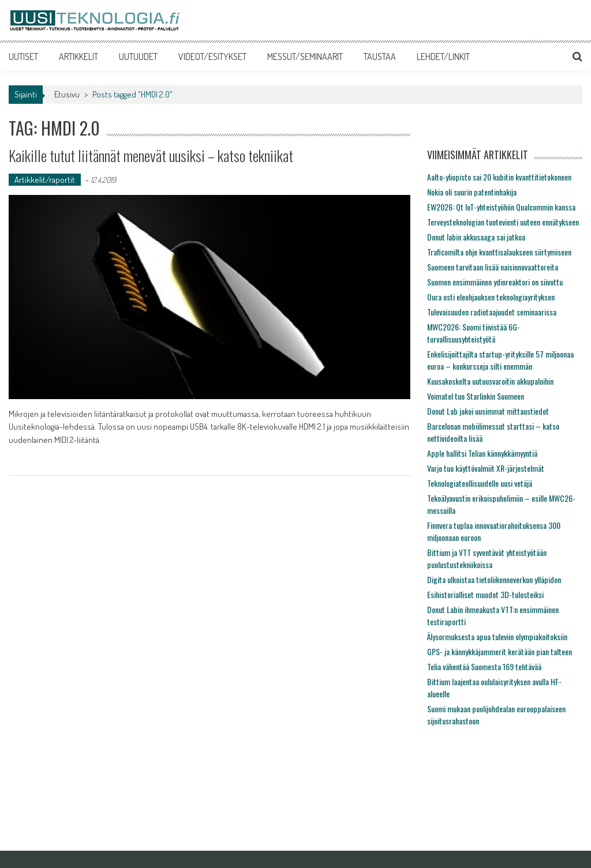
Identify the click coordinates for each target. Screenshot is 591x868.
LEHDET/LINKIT (443, 57)
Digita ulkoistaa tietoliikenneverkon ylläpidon (494, 579)
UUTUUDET (138, 57)
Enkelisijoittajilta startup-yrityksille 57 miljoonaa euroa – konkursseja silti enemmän (500, 360)
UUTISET (23, 57)
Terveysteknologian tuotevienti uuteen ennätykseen (503, 222)
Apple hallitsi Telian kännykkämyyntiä (482, 453)
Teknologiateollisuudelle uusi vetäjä (480, 483)
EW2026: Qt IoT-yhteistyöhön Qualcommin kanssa (501, 207)
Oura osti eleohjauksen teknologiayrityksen (491, 297)
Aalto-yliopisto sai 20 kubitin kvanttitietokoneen (499, 177)
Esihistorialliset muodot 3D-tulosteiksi (485, 594)
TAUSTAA (380, 57)
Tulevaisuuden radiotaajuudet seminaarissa (492, 312)
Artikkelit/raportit (45, 180)
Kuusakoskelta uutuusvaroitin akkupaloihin (490, 381)
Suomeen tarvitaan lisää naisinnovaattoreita (493, 267)
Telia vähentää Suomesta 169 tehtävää (484, 666)
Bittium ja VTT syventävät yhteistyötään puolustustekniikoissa (487, 558)
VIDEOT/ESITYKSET (212, 57)
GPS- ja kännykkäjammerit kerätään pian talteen (500, 651)
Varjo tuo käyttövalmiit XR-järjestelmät (486, 468)
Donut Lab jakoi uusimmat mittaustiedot (488, 411)
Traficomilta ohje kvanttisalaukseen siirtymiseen (499, 252)
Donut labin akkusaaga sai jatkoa (476, 237)
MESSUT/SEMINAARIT (305, 57)
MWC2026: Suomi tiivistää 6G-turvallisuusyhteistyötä (474, 333)
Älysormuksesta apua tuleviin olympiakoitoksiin (497, 636)
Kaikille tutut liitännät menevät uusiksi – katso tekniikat (151, 155)
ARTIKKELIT (78, 57)
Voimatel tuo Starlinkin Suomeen (476, 396)
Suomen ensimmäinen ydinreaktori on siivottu (495, 282)
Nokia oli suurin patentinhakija (472, 192)
